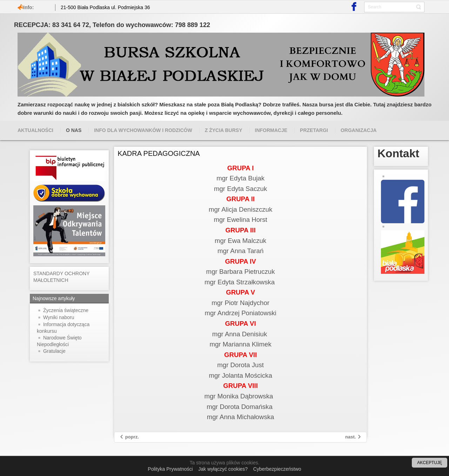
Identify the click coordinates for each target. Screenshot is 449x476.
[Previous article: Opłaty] (129, 437)
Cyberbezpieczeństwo (277, 469)
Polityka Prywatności (170, 469)
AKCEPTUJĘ (430, 463)
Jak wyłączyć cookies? (223, 469)
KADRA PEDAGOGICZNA (159, 153)
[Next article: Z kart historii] (353, 437)
